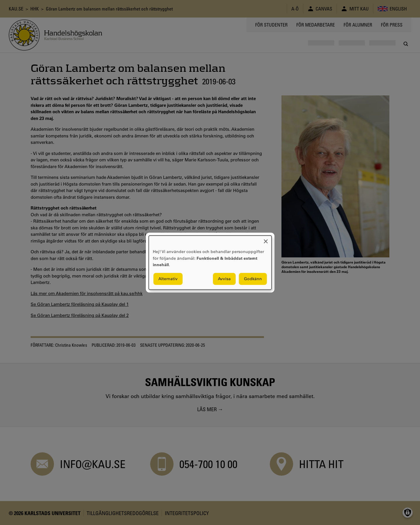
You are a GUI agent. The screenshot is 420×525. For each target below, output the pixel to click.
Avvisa (224, 279)
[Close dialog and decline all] (266, 239)
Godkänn (253, 279)
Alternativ (168, 279)
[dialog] (210, 262)
